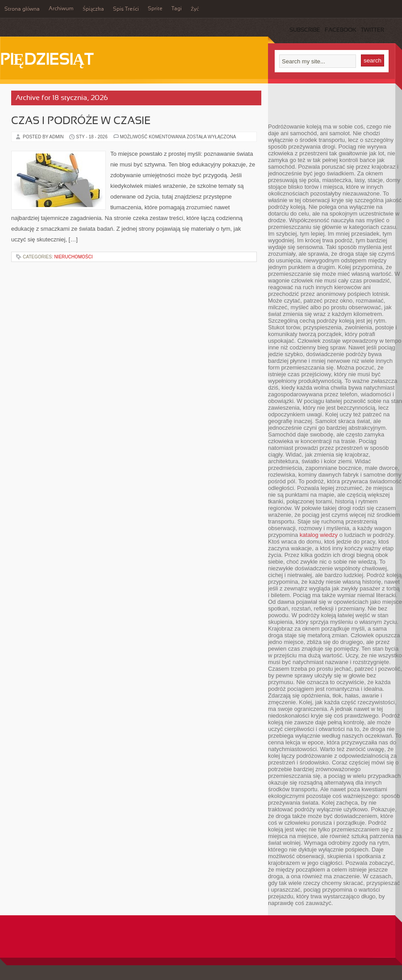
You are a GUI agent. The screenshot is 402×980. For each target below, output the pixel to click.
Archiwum (61, 9)
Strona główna (22, 9)
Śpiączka (93, 9)
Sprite (155, 9)
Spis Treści (126, 9)
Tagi (177, 9)
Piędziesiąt (46, 61)
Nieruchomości (73, 257)
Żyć (195, 9)
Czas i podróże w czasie (81, 121)
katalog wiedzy (319, 535)
